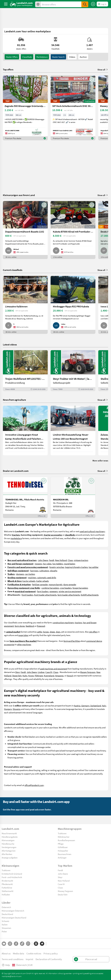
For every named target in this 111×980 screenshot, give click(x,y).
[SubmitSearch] (85, 4)
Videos (72, 57)
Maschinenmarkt (9, 833)
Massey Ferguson (88, 672)
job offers (93, 632)
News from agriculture (14, 400)
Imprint (29, 959)
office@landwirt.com (34, 785)
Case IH (49, 672)
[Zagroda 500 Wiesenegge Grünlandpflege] (25, 108)
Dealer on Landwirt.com (16, 471)
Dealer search (58, 57)
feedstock (30, 626)
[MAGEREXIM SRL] (73, 497)
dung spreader (70, 584)
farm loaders (43, 591)
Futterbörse (7, 888)
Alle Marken (7, 854)
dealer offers (12, 57)
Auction (83, 57)
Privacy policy (51, 953)
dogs (58, 632)
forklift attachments (90, 595)
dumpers (20, 574)
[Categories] (36, 944)
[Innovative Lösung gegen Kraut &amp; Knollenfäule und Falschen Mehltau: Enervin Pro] (25, 431)
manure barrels (55, 584)
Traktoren (62, 833)
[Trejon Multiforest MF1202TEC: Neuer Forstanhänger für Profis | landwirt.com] (25, 371)
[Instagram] (10, 944)
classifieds (27, 57)
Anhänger (62, 858)
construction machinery (63, 622)
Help (6, 965)
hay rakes (47, 564)
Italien (5, 924)
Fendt (52, 560)
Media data (18, 953)
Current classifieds (13, 270)
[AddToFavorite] (44, 79)
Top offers (8, 70)
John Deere (43, 560)
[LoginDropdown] (102, 4)
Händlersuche (8, 844)
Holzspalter (63, 851)
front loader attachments (45, 595)
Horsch (70, 676)
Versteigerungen (9, 847)
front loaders (27, 595)
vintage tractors (81, 560)
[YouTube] (4, 944)
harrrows (34, 571)
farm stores (20, 626)
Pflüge (61, 844)
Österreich (6, 907)
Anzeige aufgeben (10, 858)
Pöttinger (39, 676)
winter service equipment (70, 591)
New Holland (61, 560)
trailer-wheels (42, 581)
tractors (78, 622)
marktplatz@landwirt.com (12, 976)
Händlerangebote (10, 837)
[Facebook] (16, 944)
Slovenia (17, 709)
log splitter (94, 567)
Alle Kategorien (9, 851)
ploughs (54, 571)
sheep (52, 632)
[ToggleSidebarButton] (6, 4)
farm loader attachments (69, 595)
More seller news (100, 461)
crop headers (66, 588)
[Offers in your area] (38, 4)
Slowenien (6, 928)
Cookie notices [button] (34, 953)
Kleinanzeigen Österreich (13, 911)
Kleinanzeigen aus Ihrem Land (19, 195)
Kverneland (49, 676)
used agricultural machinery (92, 531)
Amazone (59, 676)
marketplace (16, 538)
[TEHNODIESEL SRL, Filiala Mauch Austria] (25, 497)
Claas (70, 560)
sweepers (54, 591)
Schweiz (5, 921)
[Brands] (42, 944)
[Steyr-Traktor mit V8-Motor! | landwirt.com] (73, 371)
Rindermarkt (7, 881)
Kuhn (25, 676)
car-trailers (30, 574)
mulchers (32, 577)
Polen (4, 931)
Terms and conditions (13, 959)
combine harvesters (50, 588)
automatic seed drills (47, 577)
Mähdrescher (64, 837)
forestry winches (57, 567)
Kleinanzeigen (8, 840)
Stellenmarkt (8, 891)
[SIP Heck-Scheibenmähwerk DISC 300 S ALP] (73, 108)
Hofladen (6, 894)
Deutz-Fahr (63, 894)
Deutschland (7, 914)
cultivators (44, 571)
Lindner (41, 672)
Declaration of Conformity (49, 959)
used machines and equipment (54, 669)
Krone (31, 676)
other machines (24, 644)
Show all (103, 70)
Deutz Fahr (17, 676)
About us (6, 953)
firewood (41, 626)
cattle (39, 632)
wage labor (23, 635)
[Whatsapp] (28, 944)
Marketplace (42, 57)
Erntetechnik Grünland (12, 874)
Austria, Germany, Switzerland (88, 706)
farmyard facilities (72, 641)
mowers (38, 564)
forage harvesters (80, 588)
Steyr (17, 672)
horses (46, 632)
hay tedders (58, 564)
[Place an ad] (93, 4)
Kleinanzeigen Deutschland (14, 918)
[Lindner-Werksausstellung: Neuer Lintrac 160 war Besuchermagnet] (73, 431)
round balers (70, 564)
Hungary (8, 709)
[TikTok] (22, 944)
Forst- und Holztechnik (12, 877)
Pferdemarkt (7, 884)
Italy (104, 706)
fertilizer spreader (40, 584)
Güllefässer (63, 847)
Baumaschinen (65, 854)
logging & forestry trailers (76, 567)
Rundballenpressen (66, 840)
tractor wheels (29, 581)
